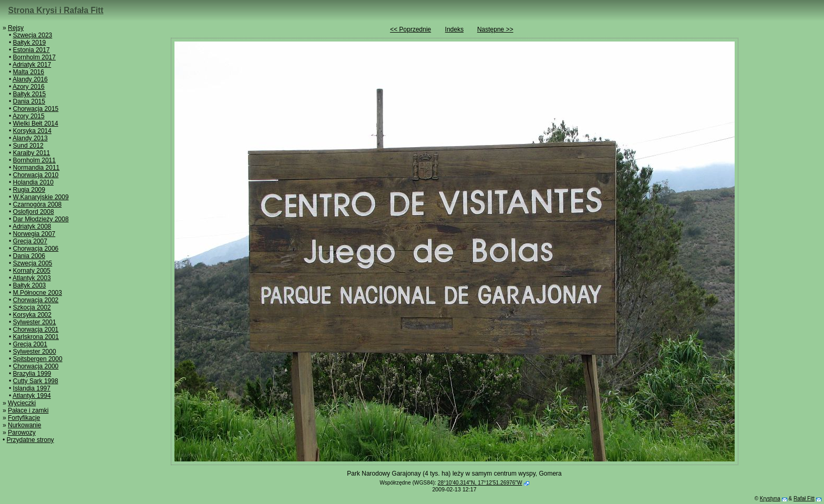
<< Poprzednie (410, 29)
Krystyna (770, 498)
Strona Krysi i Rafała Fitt (56, 10)
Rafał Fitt (804, 498)
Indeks (454, 29)
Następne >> (495, 29)
